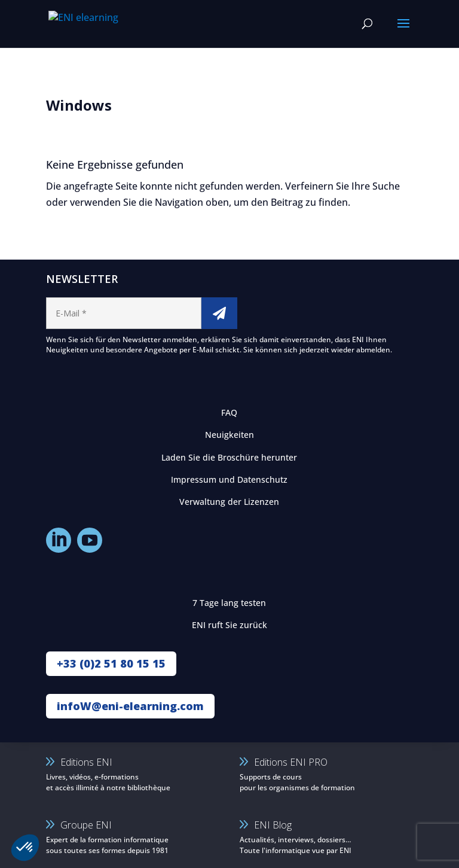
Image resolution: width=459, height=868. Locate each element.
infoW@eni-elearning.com (130, 706)
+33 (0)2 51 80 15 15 (111, 663)
